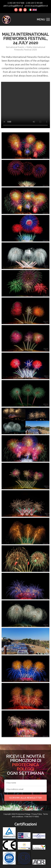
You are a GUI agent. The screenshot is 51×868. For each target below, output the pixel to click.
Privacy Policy (37, 814)
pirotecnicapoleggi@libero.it (36, 6)
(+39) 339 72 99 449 (34, 3)
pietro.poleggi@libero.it (13, 6)
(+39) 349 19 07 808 (16, 3)
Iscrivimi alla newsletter (26, 798)
